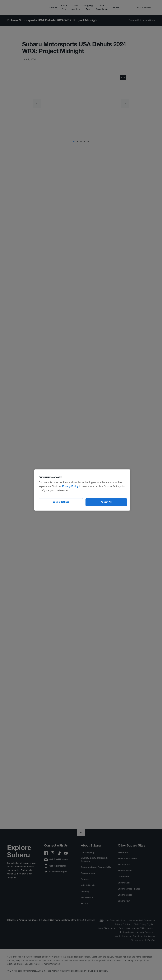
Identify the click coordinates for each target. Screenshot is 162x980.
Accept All (106, 502)
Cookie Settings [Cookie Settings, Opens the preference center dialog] (61, 502)
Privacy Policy (70, 486)
